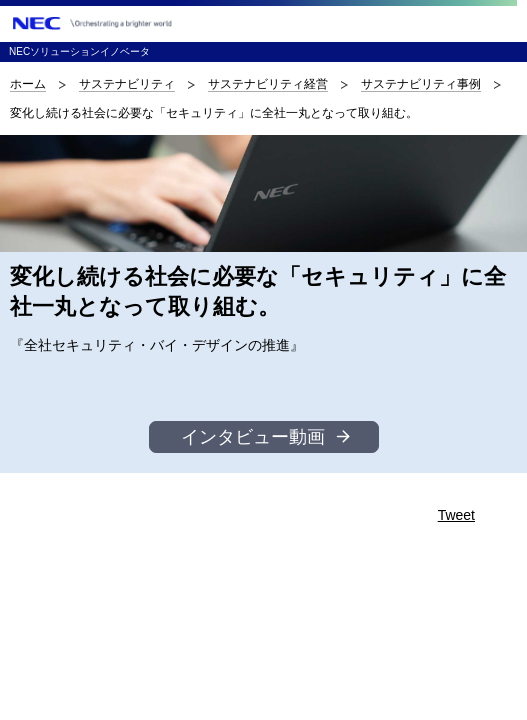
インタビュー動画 (253, 437)
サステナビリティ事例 (421, 84)
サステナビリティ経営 (268, 84)
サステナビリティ (127, 84)
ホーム (28, 84)
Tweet (456, 515)
